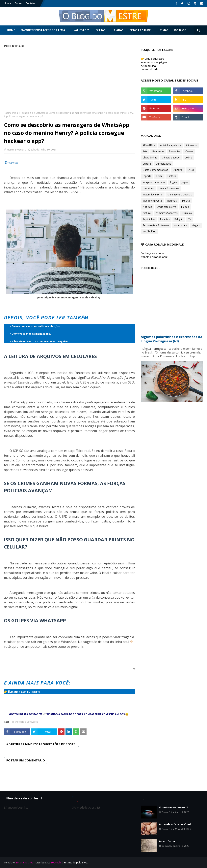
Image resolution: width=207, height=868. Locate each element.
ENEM (191, 170)
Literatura (148, 188)
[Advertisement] (68, 80)
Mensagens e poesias (180, 195)
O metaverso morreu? (173, 807)
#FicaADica (149, 145)
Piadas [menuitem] (119, 30)
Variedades (180, 225)
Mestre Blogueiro (16, 150)
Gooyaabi (56, 863)
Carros (189, 151)
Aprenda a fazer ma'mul (175, 824)
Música (186, 201)
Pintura (147, 213)
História (172, 176)
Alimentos (192, 145)
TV (190, 219)
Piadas (185, 207)
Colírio (188, 158)
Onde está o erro (167, 207)
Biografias (175, 151)
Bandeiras (158, 151)
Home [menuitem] (11, 30)
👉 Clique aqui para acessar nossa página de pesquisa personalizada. (154, 64)
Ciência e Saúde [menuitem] (140, 30)
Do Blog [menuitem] (180, 30)
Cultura (147, 164)
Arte (145, 151)
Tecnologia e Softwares (34, 113)
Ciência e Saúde (171, 158)
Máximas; (172, 201)
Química (187, 213)
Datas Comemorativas (155, 170)
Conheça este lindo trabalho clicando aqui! (154, 255)
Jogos (185, 182)
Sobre (18, 3)
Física (159, 176)
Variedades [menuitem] (82, 30)
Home (7, 3)
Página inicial (11, 113)
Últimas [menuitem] (162, 30)
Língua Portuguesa (169, 188)
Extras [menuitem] (100, 30)
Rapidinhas (149, 219)
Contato (30, 3)
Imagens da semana (154, 182)
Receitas (165, 219)
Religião (179, 219)
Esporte (147, 176)
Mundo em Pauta (152, 201)
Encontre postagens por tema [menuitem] (43, 30)
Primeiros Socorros (167, 213)
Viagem (196, 225)
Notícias (147, 207)
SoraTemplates (24, 863)
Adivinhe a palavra (171, 145)
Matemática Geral (153, 195)
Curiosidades (163, 164)
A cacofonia (167, 841)
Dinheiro (178, 170)
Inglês (174, 182)
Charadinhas (150, 158)
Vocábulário (150, 232)
